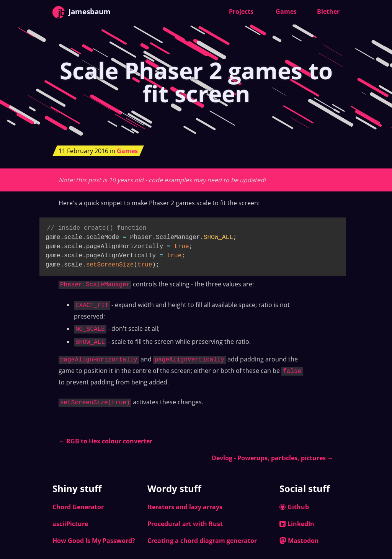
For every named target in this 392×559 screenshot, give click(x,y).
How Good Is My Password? (94, 535)
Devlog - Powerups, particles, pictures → (273, 453)
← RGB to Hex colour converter (105, 436)
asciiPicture (70, 518)
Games (286, 11)
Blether (328, 11)
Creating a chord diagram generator (202, 535)
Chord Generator (78, 502)
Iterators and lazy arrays (185, 502)
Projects (241, 11)
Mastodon (299, 535)
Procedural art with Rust (185, 518)
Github (294, 502)
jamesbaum (82, 12)
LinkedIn (297, 518)
